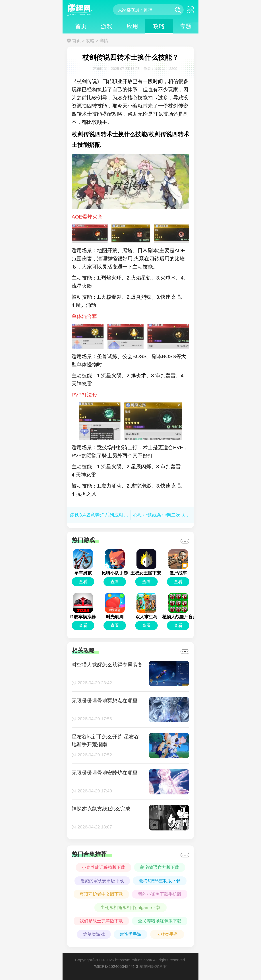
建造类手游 (130, 934)
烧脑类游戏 (94, 934)
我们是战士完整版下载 (101, 921)
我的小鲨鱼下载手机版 (160, 894)
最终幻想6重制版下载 (160, 881)
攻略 (159, 26)
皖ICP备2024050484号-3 (116, 967)
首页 (81, 26)
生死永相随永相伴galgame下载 (130, 907)
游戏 (107, 26)
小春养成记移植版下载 (103, 867)
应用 (132, 26)
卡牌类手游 (167, 934)
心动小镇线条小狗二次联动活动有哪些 (173, 515)
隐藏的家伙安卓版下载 (102, 881)
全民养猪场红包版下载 (160, 921)
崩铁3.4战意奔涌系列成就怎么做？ (106, 515)
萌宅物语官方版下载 (160, 867)
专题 (186, 26)
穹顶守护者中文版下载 (101, 894)
